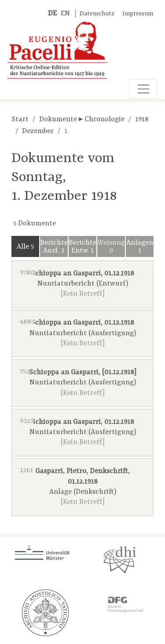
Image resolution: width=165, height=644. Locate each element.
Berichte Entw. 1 (82, 247)
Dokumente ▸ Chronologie (82, 119)
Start (20, 119)
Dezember (38, 131)
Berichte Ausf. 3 (54, 247)
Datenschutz (97, 14)
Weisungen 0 (111, 247)
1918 (142, 119)
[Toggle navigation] (143, 89)
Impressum (138, 14)
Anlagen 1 (140, 247)
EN (65, 14)
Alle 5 (25, 247)
